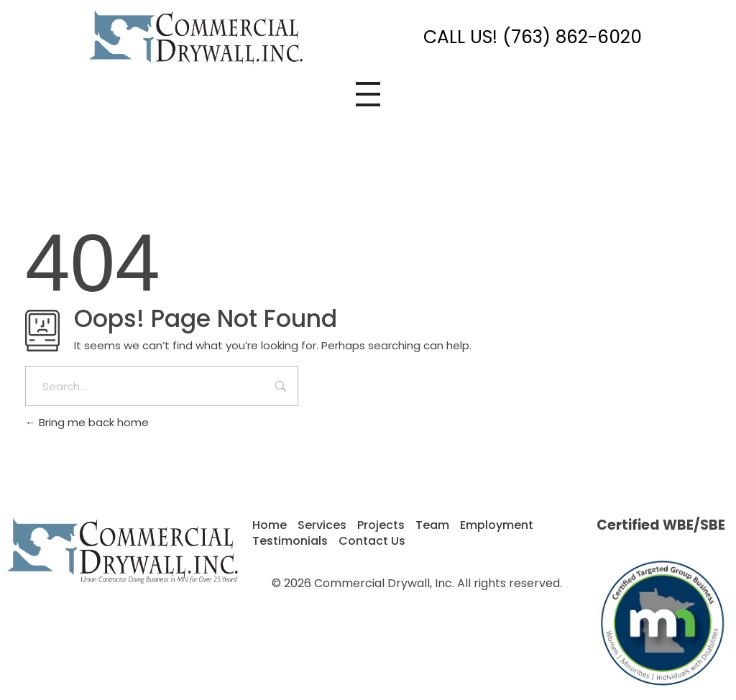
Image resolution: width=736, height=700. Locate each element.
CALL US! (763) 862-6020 (533, 37)
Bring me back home (87, 422)
